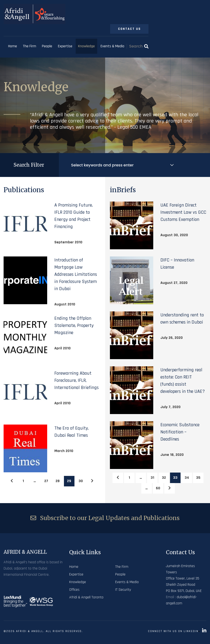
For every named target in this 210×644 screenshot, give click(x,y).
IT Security (123, 590)
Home (13, 46)
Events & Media (112, 46)
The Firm (29, 46)
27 (46, 481)
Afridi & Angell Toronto (86, 597)
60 (158, 488)
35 (198, 478)
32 (164, 478)
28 (58, 481)
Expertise (65, 46)
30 (81, 481)
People (47, 46)
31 (152, 478)
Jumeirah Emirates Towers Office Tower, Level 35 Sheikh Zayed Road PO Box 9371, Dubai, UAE (184, 578)
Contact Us (129, 29)
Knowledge (86, 46)
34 (187, 478)
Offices (74, 590)
